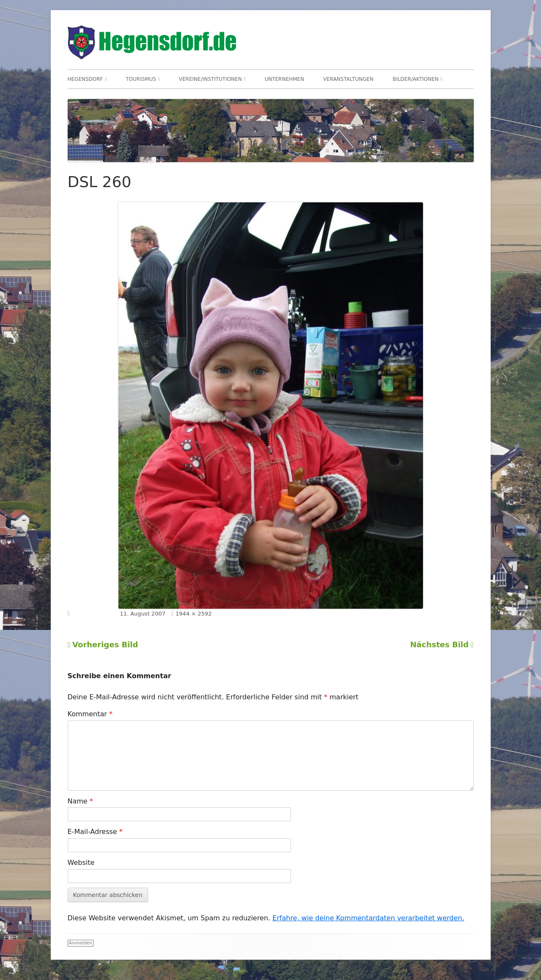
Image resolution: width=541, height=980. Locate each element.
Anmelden (81, 943)
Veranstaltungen (348, 79)
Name (80, 801)
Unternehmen (284, 79)
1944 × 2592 (194, 614)
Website (81, 863)
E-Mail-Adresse (95, 832)
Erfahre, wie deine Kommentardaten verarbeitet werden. (368, 918)
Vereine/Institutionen (210, 79)
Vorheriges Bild (105, 645)
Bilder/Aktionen (416, 79)
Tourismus (141, 79)
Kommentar (90, 714)
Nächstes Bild (439, 645)
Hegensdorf (85, 79)
